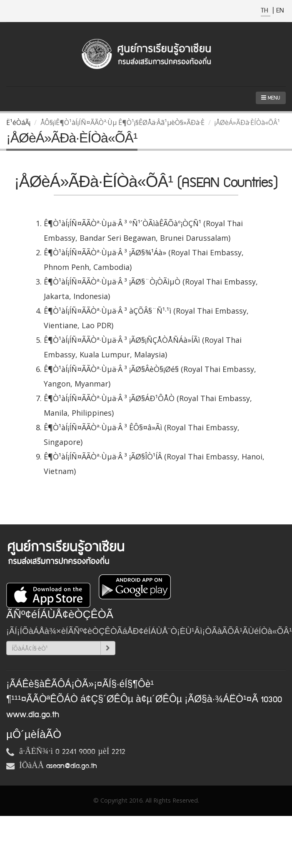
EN (280, 11)
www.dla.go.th (33, 715)
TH (266, 11)
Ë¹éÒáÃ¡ (18, 122)
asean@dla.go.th (72, 766)
